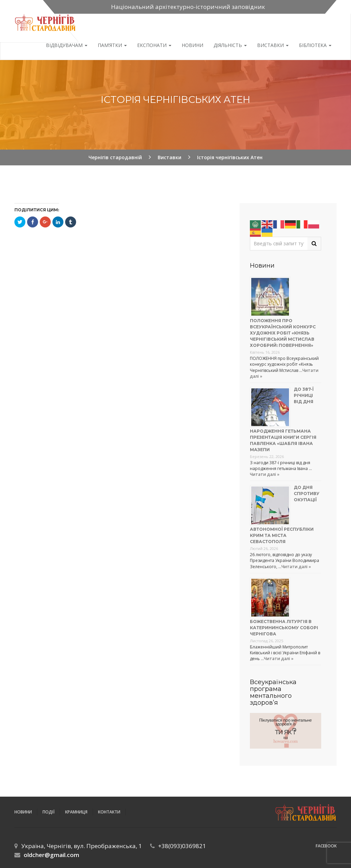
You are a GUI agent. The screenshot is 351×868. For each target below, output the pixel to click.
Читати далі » (265, 474)
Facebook (326, 846)
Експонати (154, 45)
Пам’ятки (112, 45)
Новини (192, 45)
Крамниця (76, 812)
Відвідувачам (67, 45)
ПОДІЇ (49, 812)
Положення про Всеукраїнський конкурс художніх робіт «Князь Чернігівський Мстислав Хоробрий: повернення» (283, 333)
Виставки (273, 45)
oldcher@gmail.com (51, 855)
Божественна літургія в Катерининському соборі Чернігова (284, 628)
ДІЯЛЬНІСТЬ (230, 45)
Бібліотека (315, 45)
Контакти (109, 812)
